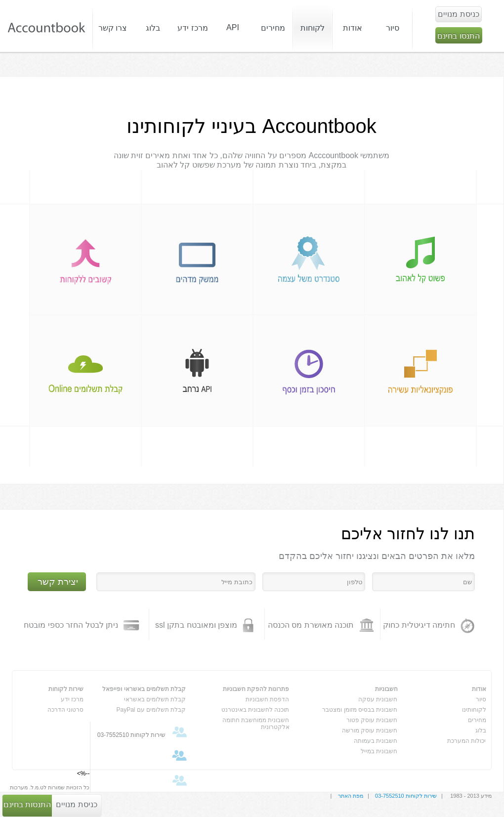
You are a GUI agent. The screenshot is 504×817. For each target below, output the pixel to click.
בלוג (481, 731)
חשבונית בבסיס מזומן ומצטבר (360, 710)
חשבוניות (386, 689)
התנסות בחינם (27, 804)
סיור (393, 28)
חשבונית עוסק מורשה (370, 731)
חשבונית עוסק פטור (372, 720)
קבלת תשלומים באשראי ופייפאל (144, 689)
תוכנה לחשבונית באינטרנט (255, 710)
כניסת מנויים (76, 804)
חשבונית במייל (379, 751)
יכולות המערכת (466, 741)
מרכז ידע (72, 699)
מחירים (273, 28)
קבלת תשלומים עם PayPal (151, 710)
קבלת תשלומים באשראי (155, 699)
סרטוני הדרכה (65, 710)
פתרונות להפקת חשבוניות (256, 689)
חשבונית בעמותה (376, 741)
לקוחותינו (474, 710)
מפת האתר (351, 796)
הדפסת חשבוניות (267, 699)
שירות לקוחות (66, 689)
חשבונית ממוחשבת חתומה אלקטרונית (256, 722)
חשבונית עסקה (378, 699)
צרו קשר (113, 28)
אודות (479, 689)
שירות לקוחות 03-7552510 (406, 796)
